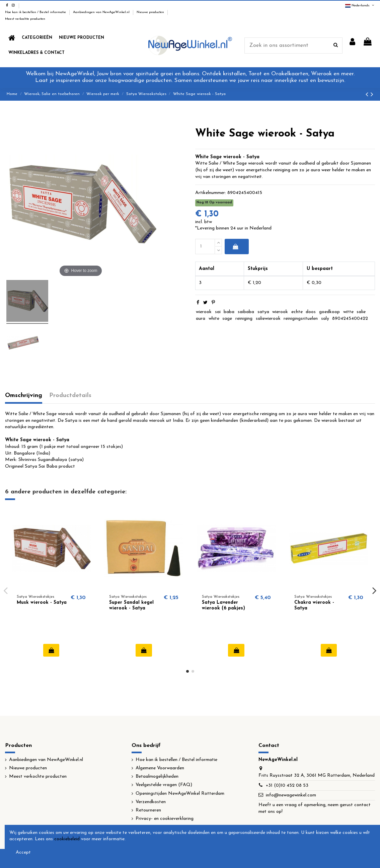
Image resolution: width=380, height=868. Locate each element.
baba (229, 312)
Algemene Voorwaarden (160, 768)
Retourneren (148, 810)
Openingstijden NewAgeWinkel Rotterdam (180, 794)
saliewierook (268, 319)
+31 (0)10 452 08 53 (287, 786)
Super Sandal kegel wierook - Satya (131, 605)
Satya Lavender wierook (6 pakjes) (223, 605)
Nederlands (360, 6)
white (214, 319)
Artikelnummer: (211, 193)
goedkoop (329, 312)
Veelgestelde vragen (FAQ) (164, 785)
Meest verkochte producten (25, 19)
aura (201, 319)
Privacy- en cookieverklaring (165, 819)
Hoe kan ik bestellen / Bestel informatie (36, 12)
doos (311, 312)
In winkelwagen (236, 247)
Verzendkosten (151, 802)
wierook (204, 312)
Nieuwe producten (151, 12)
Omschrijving (24, 396)
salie (361, 312)
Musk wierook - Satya (42, 603)
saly (325, 319)
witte (348, 312)
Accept (23, 852)
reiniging (244, 319)
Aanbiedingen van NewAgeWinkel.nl (102, 12)
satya (263, 312)
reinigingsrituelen (301, 319)
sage (227, 319)
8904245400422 (350, 319)
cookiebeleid (67, 839)
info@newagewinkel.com (291, 795)
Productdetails (70, 396)
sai (218, 312)
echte (297, 312)
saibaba (246, 312)
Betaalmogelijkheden (157, 777)
